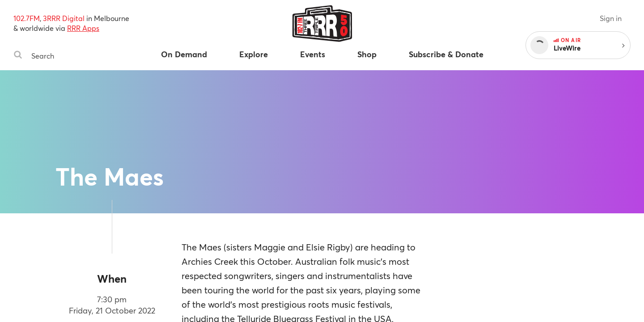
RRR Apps (83, 28)
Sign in (611, 18)
